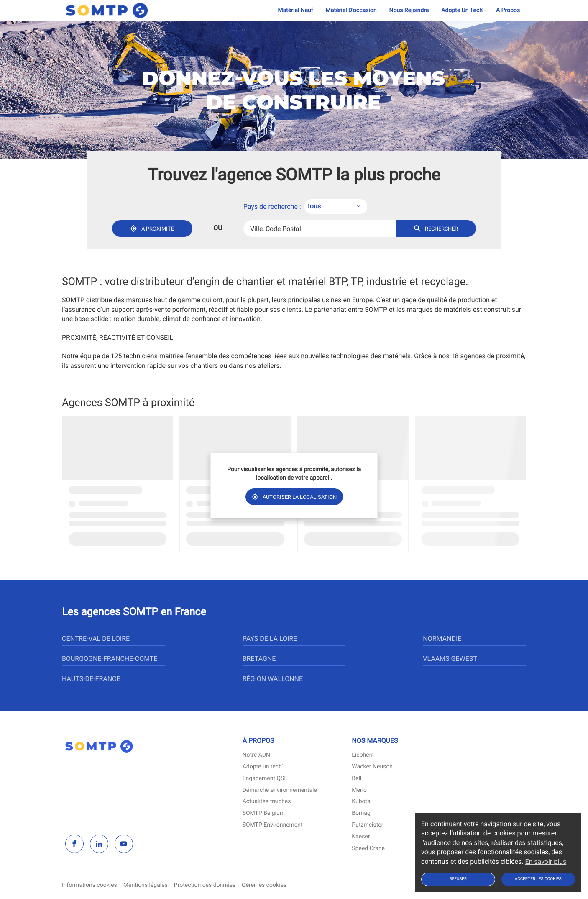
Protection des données (205, 885)
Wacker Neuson (372, 767)
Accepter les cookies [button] (538, 879)
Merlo (359, 790)
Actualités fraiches (267, 802)
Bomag (361, 813)
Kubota (361, 802)
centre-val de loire (96, 638)
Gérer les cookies (264, 885)
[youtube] (124, 844)
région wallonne (273, 679)
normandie (442, 638)
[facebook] (74, 844)
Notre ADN (256, 755)
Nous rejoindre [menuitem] (409, 10)
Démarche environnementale (280, 790)
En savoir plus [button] (546, 862)
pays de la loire (270, 638)
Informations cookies (89, 885)
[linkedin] (99, 844)
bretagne (259, 659)
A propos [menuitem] (508, 10)
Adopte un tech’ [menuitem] (462, 10)
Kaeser (361, 837)
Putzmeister (367, 825)
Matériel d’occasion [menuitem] (351, 10)
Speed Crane (368, 849)
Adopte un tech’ (263, 767)
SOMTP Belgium (264, 813)
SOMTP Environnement (273, 825)
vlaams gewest (450, 659)
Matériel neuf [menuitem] (295, 10)
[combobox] (336, 207)
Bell (357, 779)
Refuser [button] (458, 879)
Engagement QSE (265, 779)
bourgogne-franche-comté (110, 659)
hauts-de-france (91, 679)
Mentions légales (146, 885)
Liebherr (362, 755)
